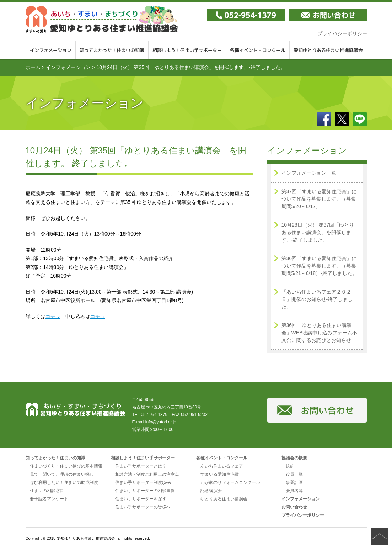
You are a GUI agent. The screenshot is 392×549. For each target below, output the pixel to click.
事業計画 (294, 482)
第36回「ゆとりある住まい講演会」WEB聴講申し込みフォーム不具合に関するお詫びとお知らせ (319, 333)
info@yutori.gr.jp (161, 422)
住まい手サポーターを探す (141, 499)
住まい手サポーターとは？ (141, 466)
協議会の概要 (294, 458)
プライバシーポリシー (342, 33)
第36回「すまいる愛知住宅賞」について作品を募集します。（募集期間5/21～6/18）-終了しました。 (319, 266)
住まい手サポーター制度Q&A (143, 482)
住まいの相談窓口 (47, 491)
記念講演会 (211, 491)
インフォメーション (51, 50)
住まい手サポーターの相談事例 (145, 491)
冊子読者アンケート (49, 499)
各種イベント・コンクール (258, 50)
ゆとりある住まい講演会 (224, 499)
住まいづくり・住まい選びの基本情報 (66, 466)
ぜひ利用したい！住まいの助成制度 (64, 482)
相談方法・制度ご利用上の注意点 (147, 474)
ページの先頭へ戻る (380, 537)
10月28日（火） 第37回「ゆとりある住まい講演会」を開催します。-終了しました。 (318, 232)
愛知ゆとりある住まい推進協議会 (328, 50)
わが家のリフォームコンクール (230, 482)
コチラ (53, 316)
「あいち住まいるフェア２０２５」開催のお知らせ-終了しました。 (317, 299)
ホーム (33, 67)
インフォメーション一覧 (309, 173)
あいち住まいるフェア (222, 466)
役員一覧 (294, 474)
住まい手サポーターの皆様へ (143, 507)
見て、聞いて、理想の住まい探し (62, 474)
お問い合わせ (294, 507)
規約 (290, 466)
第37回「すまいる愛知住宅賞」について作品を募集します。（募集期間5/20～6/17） (319, 199)
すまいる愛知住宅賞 (220, 474)
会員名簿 (294, 491)
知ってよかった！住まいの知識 (112, 50)
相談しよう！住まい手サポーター (187, 50)
